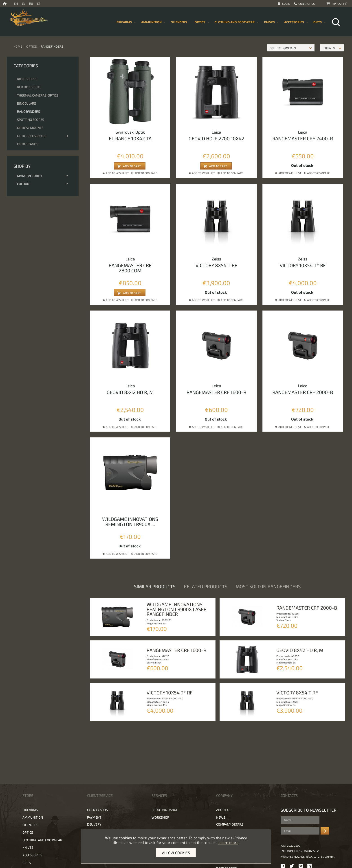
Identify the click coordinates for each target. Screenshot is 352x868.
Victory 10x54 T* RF (303, 265)
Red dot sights (29, 87)
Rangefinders (29, 111)
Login (286, 4)
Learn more (228, 842)
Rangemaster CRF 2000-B (303, 392)
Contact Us (307, 4)
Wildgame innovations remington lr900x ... (130, 521)
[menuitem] (179, 22)
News (221, 817)
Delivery (94, 824)
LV (24, 3)
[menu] (220, 22)
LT (39, 3)
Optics (32, 46)
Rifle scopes (27, 79)
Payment (94, 817)
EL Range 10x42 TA (130, 138)
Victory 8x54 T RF (216, 265)
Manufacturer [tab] (43, 176)
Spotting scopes (31, 120)
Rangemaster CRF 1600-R (216, 392)
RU (31, 3)
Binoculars (26, 103)
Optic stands (28, 144)
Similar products (155, 586)
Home (18, 46)
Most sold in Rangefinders (268, 586)
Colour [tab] (43, 184)
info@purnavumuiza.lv (300, 851)
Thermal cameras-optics (38, 95)
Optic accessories (32, 136)
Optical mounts (30, 128)
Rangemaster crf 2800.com (130, 268)
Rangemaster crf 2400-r (303, 138)
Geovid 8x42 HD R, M (130, 392)
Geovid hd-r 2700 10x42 (216, 138)
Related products (206, 586)
